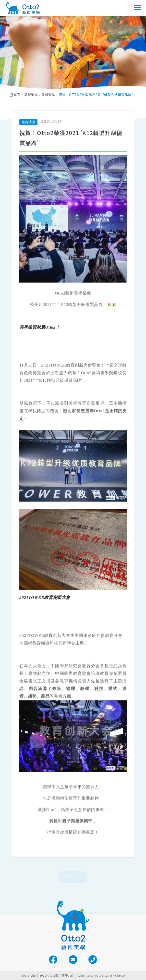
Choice (120, 976)
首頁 (15, 95)
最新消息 (31, 95)
